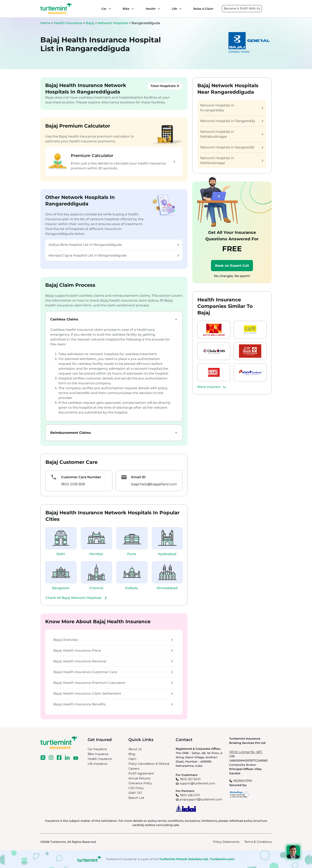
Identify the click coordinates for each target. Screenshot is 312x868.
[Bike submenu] (132, 9)
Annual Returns (139, 778)
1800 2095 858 (73, 484)
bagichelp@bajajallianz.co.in (154, 484)
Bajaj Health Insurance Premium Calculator (113, 683)
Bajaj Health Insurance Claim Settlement (113, 693)
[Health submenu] (158, 9)
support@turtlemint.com (197, 783)
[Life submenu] (179, 9)
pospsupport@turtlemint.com (201, 799)
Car (104, 9)
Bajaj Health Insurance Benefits (113, 704)
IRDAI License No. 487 (246, 752)
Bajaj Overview (113, 640)
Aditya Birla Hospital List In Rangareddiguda (114, 245)
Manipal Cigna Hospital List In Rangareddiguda (114, 255)
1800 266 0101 (190, 795)
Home (45, 23)
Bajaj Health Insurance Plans (113, 650)
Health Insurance (68, 23)
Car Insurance (97, 749)
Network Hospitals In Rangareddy (232, 121)
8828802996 (243, 781)
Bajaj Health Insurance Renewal (113, 661)
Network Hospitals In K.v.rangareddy (232, 108)
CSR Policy (136, 788)
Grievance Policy (140, 783)
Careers (134, 769)
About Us (135, 749)
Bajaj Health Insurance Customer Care (113, 672)
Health (151, 9)
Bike (126, 9)
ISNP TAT (135, 793)
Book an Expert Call (232, 266)
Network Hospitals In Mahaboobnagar (232, 134)
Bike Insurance (98, 754)
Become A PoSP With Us (242, 9)
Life (174, 9)
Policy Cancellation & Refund (149, 764)
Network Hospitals (113, 23)
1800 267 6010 (190, 779)
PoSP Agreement (141, 773)
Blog (132, 754)
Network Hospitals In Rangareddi (232, 147)
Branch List (136, 798)
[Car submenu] (109, 9)
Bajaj (90, 23)
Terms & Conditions (258, 842)
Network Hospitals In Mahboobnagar (232, 161)
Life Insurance (98, 764)
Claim (132, 759)
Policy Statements (226, 842)
